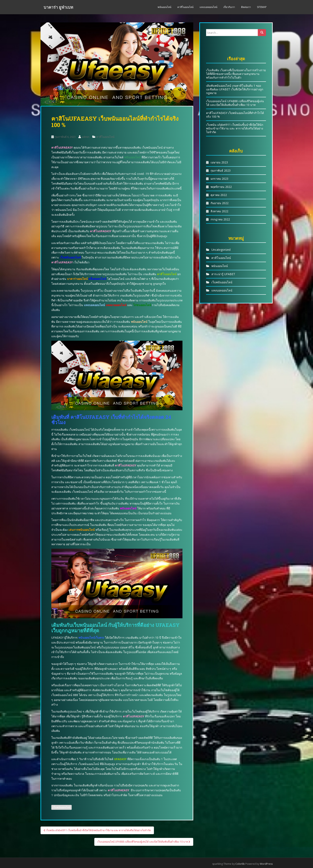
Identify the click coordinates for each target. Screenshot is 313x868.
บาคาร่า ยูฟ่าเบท (58, 7)
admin (86, 137)
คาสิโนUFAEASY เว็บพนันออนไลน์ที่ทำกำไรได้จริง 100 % (235, 115)
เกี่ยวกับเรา (229, 7)
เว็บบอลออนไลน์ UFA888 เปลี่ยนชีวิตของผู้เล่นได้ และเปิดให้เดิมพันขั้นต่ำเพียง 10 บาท (235, 103)
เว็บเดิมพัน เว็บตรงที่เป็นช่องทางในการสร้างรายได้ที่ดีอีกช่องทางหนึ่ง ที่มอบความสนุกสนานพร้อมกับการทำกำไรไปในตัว (236, 74)
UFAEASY (120, 759)
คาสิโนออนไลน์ (185, 7)
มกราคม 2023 (219, 179)
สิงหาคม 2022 (219, 211)
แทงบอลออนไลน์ (208, 7)
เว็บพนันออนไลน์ (62, 807)
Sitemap (262, 7)
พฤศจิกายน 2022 (221, 187)
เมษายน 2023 (219, 162)
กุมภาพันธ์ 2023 (221, 170)
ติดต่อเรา (246, 7)
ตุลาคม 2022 (219, 195)
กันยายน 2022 (220, 203)
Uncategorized (221, 250)
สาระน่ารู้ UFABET (223, 274)
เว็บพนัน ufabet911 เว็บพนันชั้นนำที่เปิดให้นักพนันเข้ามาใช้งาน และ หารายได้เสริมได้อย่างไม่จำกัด (235, 128)
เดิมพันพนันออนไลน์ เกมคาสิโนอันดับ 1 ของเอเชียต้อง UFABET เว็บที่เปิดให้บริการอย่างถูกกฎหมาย (235, 89)
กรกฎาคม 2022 (220, 219)
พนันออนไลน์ (164, 7)
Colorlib (240, 864)
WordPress (266, 864)
